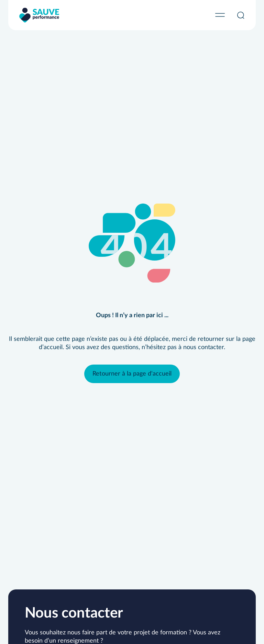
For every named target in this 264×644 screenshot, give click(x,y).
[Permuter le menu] (220, 15)
